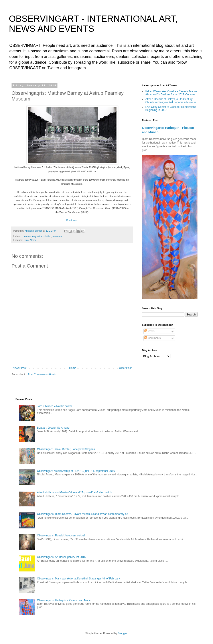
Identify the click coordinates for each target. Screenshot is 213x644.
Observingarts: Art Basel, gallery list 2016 (61, 557)
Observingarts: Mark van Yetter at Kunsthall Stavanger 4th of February (79, 579)
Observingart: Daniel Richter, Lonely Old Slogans (66, 449)
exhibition (46, 236)
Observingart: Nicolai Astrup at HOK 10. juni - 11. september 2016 (76, 471)
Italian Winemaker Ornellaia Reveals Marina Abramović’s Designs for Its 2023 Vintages (171, 93)
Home (73, 368)
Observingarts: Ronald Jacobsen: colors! (61, 536)
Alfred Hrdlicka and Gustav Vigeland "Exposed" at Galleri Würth (75, 492)
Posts (149, 331)
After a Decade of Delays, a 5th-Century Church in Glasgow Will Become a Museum (171, 101)
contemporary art (31, 236)
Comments (153, 338)
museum (57, 236)
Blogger (122, 633)
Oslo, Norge (30, 240)
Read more (72, 220)
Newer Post (20, 368)
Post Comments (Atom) (42, 374)
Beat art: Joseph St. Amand (53, 428)
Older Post (125, 368)
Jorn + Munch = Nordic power (54, 406)
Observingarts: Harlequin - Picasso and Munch (65, 600)
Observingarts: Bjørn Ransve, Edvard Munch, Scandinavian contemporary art (83, 514)
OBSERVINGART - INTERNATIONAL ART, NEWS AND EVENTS (93, 24)
